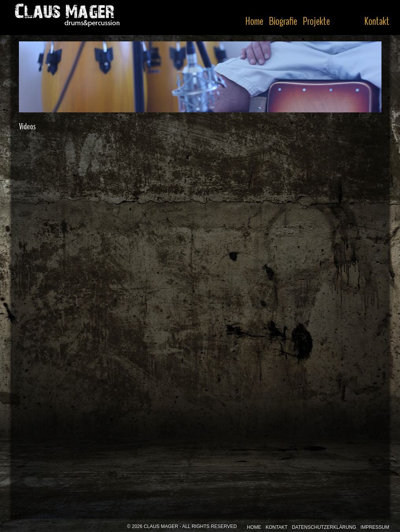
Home (254, 21)
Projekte (316, 21)
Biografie (283, 21)
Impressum (375, 527)
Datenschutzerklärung (324, 527)
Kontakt (377, 21)
